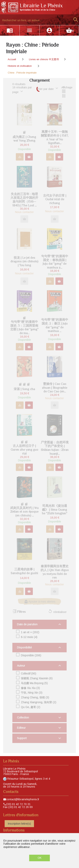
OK (40, 858)
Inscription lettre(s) (19, 824)
